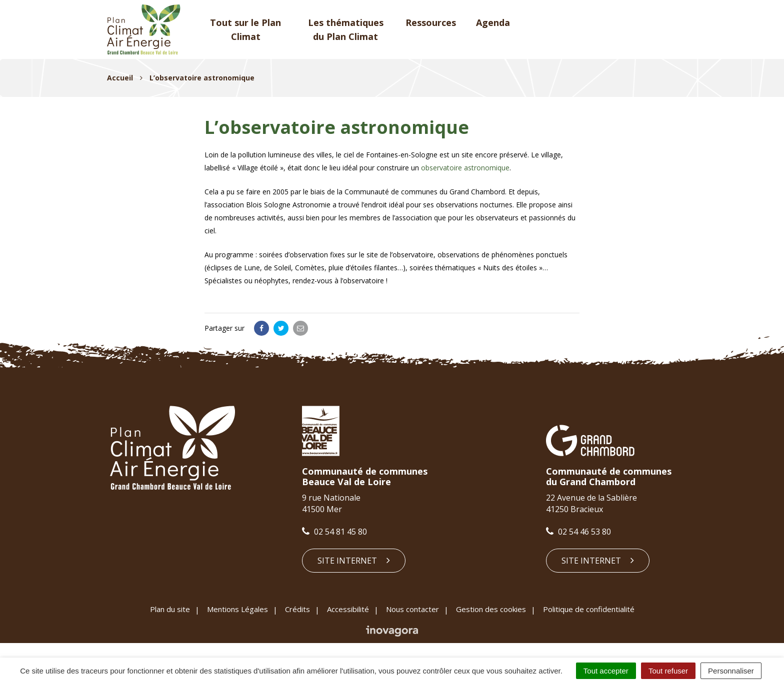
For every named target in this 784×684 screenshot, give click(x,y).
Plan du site (170, 609)
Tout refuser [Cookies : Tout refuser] (668, 671)
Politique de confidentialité (589, 609)
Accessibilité (348, 609)
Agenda (493, 22)
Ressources (431, 22)
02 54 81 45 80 (334, 532)
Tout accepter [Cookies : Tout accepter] (606, 671)
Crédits (297, 609)
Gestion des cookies (491, 609)
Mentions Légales (237, 609)
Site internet (354, 561)
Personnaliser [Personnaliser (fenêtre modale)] (731, 671)
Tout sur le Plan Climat (245, 29)
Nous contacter (412, 609)
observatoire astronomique (465, 168)
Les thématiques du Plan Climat (346, 29)
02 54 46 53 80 (578, 532)
